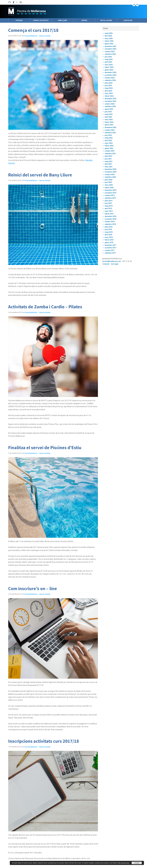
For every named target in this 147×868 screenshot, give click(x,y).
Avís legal (115, 264)
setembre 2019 (110, 198)
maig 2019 (109, 206)
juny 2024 (108, 86)
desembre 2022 (110, 127)
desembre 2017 (110, 245)
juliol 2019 (108, 201)
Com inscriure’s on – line (33, 588)
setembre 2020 (110, 177)
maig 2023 (109, 114)
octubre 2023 (110, 104)
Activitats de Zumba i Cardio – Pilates (45, 307)
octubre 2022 (110, 130)
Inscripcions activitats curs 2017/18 (44, 741)
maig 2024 (109, 88)
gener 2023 (109, 125)
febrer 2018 (109, 240)
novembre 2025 (110, 49)
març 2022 (109, 143)
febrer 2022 (109, 146)
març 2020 (109, 185)
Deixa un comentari (45, 36)
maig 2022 (109, 138)
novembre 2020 (110, 172)
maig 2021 (109, 161)
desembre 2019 (110, 190)
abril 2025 (108, 62)
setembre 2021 (110, 154)
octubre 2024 (110, 78)
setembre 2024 (110, 80)
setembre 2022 (110, 133)
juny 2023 (108, 112)
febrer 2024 (109, 96)
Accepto (137, 863)
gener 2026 (109, 44)
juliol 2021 (108, 156)
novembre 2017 (110, 248)
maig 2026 (109, 33)
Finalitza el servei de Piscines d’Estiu (45, 447)
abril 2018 (108, 235)
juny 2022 (108, 135)
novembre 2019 (110, 193)
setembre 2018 (110, 224)
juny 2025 (108, 57)
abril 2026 (108, 36)
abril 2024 (108, 91)
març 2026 (109, 38)
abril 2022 (108, 140)
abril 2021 (108, 164)
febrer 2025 (109, 67)
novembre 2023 (110, 101)
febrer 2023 (109, 122)
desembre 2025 (110, 46)
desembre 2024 (110, 72)
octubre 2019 (110, 195)
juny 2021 (108, 159)
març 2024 (109, 93)
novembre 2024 (110, 75)
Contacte (106, 264)
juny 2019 (108, 203)
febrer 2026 (109, 41)
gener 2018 (109, 243)
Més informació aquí (124, 863)
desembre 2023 (110, 99)
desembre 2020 (110, 169)
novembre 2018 (110, 219)
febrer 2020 (109, 188)
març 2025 (109, 65)
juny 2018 (108, 229)
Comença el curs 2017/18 (33, 30)
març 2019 (109, 211)
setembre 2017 (110, 253)
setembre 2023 (110, 106)
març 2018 (109, 237)
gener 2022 (109, 148)
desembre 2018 (110, 216)
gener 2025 (109, 70)
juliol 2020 (108, 180)
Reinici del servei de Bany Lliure (40, 175)
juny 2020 (108, 182)
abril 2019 (108, 208)
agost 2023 (109, 109)
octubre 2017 (110, 250)
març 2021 (109, 167)
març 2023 (109, 120)
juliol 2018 (108, 227)
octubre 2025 (110, 52)
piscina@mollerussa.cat (112, 261)
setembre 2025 (110, 54)
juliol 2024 (108, 83)
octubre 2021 (110, 151)
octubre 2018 (110, 222)
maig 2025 (109, 59)
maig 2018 (109, 232)
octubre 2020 (110, 175)
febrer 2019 (109, 214)
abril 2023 (108, 117)
